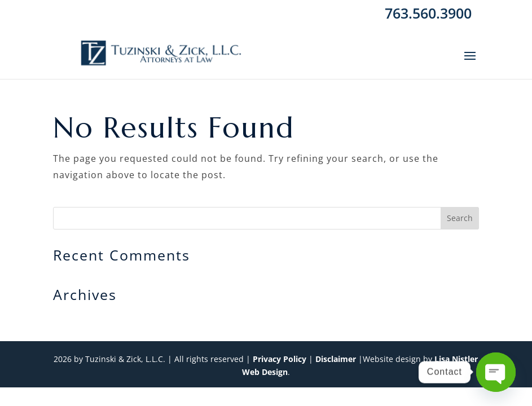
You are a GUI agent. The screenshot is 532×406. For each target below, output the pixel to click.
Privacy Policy (280, 359)
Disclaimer (336, 359)
